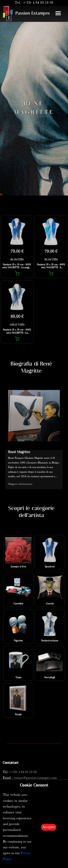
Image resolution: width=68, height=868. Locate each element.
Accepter (49, 827)
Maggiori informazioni (20, 484)
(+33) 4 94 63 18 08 (38, 3)
